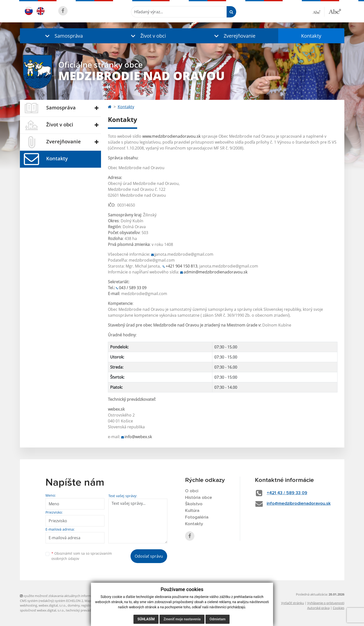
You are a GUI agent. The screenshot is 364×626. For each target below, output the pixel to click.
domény (74, 605)
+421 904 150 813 (182, 266)
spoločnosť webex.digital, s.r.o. (42, 610)
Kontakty (311, 36)
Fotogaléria (197, 517)
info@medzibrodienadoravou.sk (299, 504)
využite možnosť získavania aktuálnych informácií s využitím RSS (69, 596)
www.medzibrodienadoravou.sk (171, 136)
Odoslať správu (149, 556)
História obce (199, 498)
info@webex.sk (138, 437)
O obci (192, 491)
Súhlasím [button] (146, 619)
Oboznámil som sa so (82, 556)
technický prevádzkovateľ (85, 610)
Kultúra (192, 511)
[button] (63, 36)
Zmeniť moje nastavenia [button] (182, 619)
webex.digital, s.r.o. (52, 605)
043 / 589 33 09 (133, 288)
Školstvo (194, 504)
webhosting (29, 605)
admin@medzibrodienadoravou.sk (216, 272)
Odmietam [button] (217, 619)
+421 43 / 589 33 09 (287, 493)
